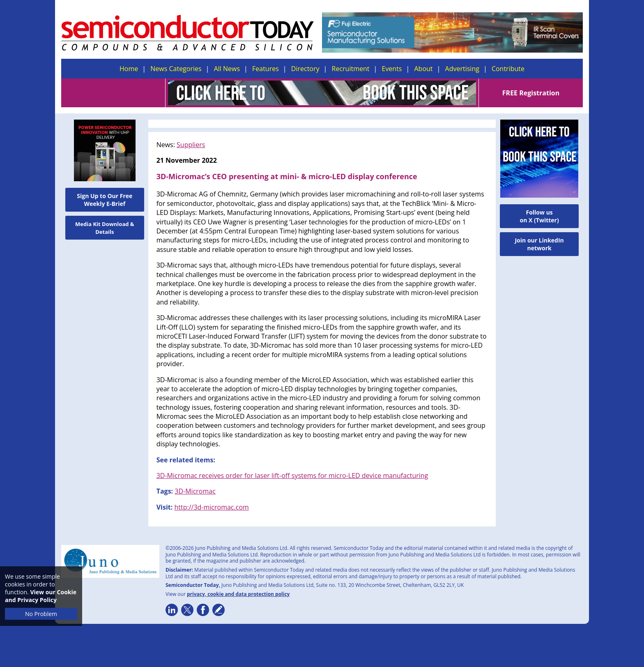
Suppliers (191, 145)
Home (129, 69)
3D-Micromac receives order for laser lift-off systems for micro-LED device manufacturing (292, 475)
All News (227, 69)
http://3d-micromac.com (211, 507)
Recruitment (351, 69)
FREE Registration (531, 93)
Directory (305, 69)
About (424, 69)
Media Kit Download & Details (105, 228)
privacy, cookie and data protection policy (238, 594)
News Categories (176, 69)
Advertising (462, 69)
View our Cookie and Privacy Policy (41, 596)
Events (392, 69)
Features (266, 69)
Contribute (508, 69)
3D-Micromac (195, 491)
